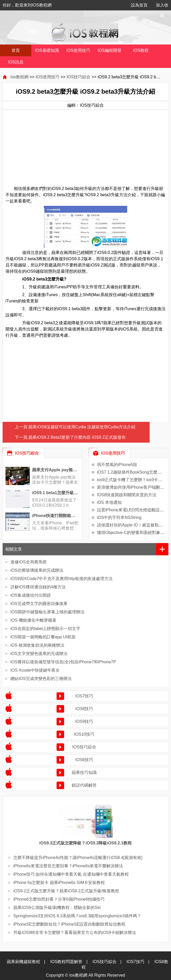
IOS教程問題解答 (66, 962)
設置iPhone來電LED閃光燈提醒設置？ (133, 510)
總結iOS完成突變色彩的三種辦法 (41, 679)
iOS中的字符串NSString (119, 517)
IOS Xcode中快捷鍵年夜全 (35, 670)
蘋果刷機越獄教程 (23, 962)
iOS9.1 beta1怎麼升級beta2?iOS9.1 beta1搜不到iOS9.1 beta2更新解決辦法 (56, 493)
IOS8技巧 (84, 709)
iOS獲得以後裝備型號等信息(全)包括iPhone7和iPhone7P (63, 662)
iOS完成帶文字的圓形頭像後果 (39, 604)
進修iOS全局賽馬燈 (29, 562)
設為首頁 (139, 5)
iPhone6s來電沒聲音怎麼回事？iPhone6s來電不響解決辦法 (68, 866)
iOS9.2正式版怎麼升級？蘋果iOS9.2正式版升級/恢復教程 (66, 891)
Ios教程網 (19, 77)
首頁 (16, 50)
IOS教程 (141, 50)
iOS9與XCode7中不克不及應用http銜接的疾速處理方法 (62, 579)
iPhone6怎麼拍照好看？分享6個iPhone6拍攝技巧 (59, 899)
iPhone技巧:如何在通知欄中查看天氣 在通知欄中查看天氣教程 (71, 874)
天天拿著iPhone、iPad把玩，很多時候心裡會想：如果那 (55, 528)
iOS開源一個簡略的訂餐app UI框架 (43, 637)
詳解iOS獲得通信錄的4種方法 (38, 587)
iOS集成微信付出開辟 (31, 595)
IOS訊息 (16, 62)
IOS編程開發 (109, 50)
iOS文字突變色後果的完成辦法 (39, 654)
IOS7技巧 (84, 696)
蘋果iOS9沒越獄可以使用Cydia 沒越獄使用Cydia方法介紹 (82, 427)
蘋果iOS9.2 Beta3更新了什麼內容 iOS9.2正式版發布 (77, 437)
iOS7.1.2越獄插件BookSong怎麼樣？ (131, 472)
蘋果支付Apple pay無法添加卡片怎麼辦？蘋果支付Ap (55, 482)
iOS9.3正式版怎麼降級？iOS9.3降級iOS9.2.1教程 (86, 843)
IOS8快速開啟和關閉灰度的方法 (127, 495)
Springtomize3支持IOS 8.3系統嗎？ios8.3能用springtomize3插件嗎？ (77, 916)
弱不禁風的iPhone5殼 (117, 465)
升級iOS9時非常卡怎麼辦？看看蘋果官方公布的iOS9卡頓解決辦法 (75, 933)
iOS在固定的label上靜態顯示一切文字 (45, 629)
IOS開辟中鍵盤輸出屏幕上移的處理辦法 (47, 612)
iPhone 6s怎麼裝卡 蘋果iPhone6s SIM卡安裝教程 (59, 883)
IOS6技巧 (84, 760)
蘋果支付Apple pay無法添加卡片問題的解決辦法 (56, 470)
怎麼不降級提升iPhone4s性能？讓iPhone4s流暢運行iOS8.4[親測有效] (78, 858)
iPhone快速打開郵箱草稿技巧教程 (56, 516)
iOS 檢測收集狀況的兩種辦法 (37, 645)
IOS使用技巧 (78, 50)
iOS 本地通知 (109, 502)
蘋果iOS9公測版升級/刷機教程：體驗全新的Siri (57, 908)
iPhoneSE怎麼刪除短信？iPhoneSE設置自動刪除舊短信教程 (69, 924)
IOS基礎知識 (47, 50)
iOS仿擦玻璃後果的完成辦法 (37, 570)
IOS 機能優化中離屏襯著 (33, 620)
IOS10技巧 (84, 734)
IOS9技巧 (84, 721)
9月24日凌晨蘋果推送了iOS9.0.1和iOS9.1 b (54, 503)
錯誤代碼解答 (84, 785)
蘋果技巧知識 (84, 772)
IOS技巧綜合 (79, 77)
